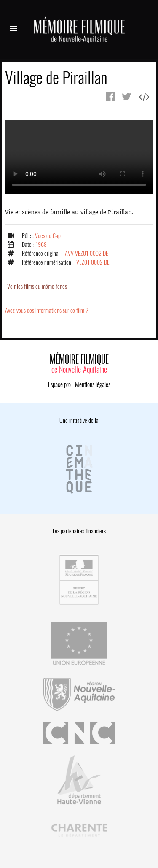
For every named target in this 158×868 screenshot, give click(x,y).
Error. (79, 157)
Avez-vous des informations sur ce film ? (47, 310)
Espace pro (59, 384)
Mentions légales (93, 384)
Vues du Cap (48, 236)
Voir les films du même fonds (37, 286)
